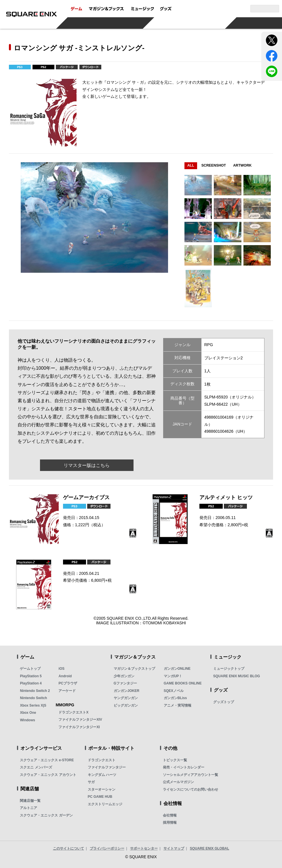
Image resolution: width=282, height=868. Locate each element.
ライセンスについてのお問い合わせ (190, 789)
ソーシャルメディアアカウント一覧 (190, 775)
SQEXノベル (174, 691)
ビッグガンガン (126, 705)
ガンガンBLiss (175, 698)
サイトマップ (174, 848)
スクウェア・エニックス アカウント (48, 775)
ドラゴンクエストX (73, 712)
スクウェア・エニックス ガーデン (46, 815)
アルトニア (28, 808)
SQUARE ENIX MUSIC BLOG (237, 676)
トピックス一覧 (175, 760)
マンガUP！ (173, 676)
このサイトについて (68, 848)
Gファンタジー (125, 683)
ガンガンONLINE (177, 669)
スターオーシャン (102, 789)
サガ (91, 782)
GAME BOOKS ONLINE (183, 683)
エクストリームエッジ (105, 804)
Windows (27, 720)
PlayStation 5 (31, 676)
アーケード (67, 691)
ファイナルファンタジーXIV (80, 720)
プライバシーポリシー (107, 848)
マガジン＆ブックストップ (134, 669)
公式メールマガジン (178, 782)
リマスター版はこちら (87, 465)
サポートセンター (144, 848)
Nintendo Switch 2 (35, 691)
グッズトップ (224, 702)
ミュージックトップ (229, 669)
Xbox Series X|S (33, 705)
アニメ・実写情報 (178, 705)
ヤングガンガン (126, 698)
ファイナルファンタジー (107, 767)
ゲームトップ (30, 669)
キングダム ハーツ (102, 775)
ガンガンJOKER (126, 691)
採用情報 (170, 823)
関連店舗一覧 (30, 801)
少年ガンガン (124, 676)
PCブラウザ (68, 683)
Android (65, 676)
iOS (61, 669)
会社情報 (170, 815)
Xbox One (28, 713)
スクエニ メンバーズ (36, 767)
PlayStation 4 (31, 683)
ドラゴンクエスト (102, 760)
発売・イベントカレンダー (184, 767)
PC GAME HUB (100, 797)
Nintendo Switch (33, 698)
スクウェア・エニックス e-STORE (47, 760)
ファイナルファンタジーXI (79, 727)
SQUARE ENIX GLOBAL (210, 848)
